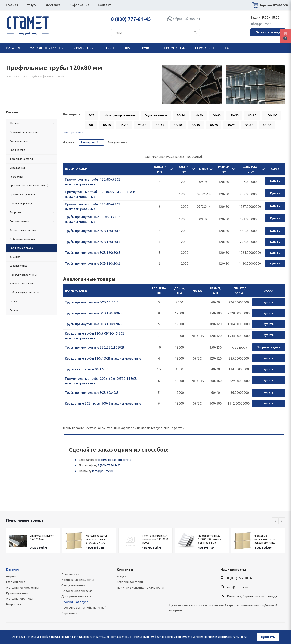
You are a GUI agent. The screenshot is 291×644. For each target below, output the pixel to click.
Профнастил (70, 574)
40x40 (199, 115)
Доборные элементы (77, 596)
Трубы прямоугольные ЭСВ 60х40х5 (92, 393)
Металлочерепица (19, 599)
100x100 (272, 115)
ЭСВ (92, 115)
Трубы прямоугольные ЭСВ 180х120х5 (94, 324)
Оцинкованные (156, 115)
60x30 (267, 125)
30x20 (178, 125)
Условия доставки (130, 582)
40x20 (214, 125)
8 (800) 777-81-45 (131, 19)
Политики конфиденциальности (225, 637)
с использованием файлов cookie (152, 637)
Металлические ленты (22, 587)
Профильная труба (75, 602)
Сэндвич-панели (73, 585)
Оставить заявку (268, 32)
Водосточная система (77, 591)
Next (282, 521)
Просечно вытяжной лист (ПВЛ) (84, 607)
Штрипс (11, 576)
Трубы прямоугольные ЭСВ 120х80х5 (93, 253)
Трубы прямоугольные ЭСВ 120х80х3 (93, 231)
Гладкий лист (15, 582)
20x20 (181, 115)
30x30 (196, 125)
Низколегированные (120, 115)
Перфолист (69, 613)
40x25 (231, 125)
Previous (275, 521)
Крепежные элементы (78, 580)
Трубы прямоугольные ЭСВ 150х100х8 (94, 313)
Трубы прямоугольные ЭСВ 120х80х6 (93, 263)
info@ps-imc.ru (261, 24)
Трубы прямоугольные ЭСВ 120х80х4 (93, 242)
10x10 (107, 125)
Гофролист (14, 604)
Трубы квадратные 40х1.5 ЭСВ (88, 369)
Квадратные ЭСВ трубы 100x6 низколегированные (103, 403)
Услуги (122, 576)
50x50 (234, 115)
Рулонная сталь (17, 593)
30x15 (160, 125)
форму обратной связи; (115, 460)
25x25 (142, 125)
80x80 (252, 115)
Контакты (125, 569)
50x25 (249, 125)
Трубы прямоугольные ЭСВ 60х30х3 (92, 302)
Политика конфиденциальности (140, 587)
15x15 (124, 125)
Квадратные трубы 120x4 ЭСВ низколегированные (103, 358)
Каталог (13, 569)
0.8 (91, 125)
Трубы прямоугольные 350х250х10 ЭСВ (94, 347)
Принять (268, 637)
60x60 (217, 115)
